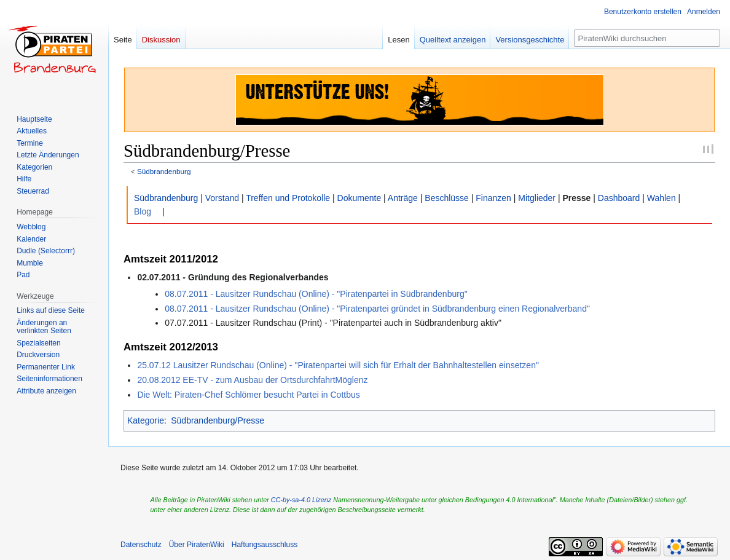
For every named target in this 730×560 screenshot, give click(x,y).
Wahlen (661, 198)
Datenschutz (141, 545)
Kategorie (146, 420)
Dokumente (359, 198)
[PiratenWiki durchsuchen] (647, 38)
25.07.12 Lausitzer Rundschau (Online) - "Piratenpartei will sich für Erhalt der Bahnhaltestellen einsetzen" (338, 365)
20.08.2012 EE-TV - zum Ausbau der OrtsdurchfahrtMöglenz (252, 380)
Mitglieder (537, 198)
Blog (143, 211)
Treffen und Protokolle (288, 198)
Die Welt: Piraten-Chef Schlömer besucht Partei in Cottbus (248, 395)
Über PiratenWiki (197, 545)
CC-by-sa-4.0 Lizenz (301, 500)
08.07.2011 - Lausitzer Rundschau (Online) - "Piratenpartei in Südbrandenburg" (316, 294)
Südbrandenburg (164, 171)
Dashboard (619, 198)
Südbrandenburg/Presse (218, 420)
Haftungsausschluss (265, 545)
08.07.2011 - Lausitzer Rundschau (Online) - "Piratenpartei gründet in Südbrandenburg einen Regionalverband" (377, 309)
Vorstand (222, 198)
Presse (576, 198)
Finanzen (493, 198)
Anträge (403, 198)
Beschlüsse (447, 198)
